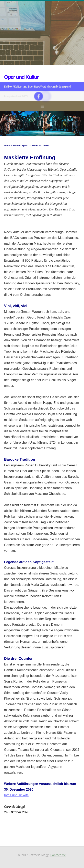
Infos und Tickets (16, 795)
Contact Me (58, 855)
